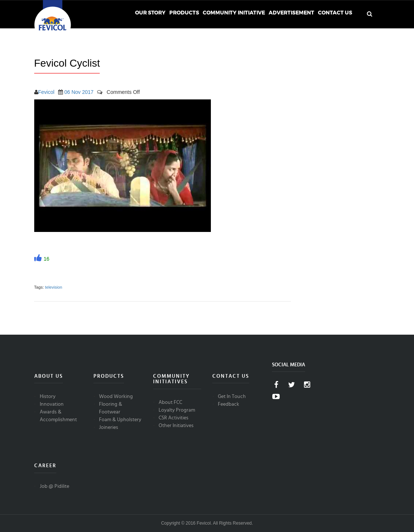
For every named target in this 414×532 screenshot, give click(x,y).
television (54, 287)
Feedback (229, 404)
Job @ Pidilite (54, 486)
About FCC (170, 402)
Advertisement (291, 13)
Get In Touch (232, 397)
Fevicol (46, 92)
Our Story (150, 13)
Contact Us (335, 13)
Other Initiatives (176, 426)
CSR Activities (174, 418)
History (48, 397)
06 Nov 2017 (79, 92)
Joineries (109, 427)
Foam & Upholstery (120, 420)
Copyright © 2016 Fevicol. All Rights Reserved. (207, 523)
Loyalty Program (177, 410)
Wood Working (116, 397)
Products (184, 13)
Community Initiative (234, 13)
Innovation (52, 404)
